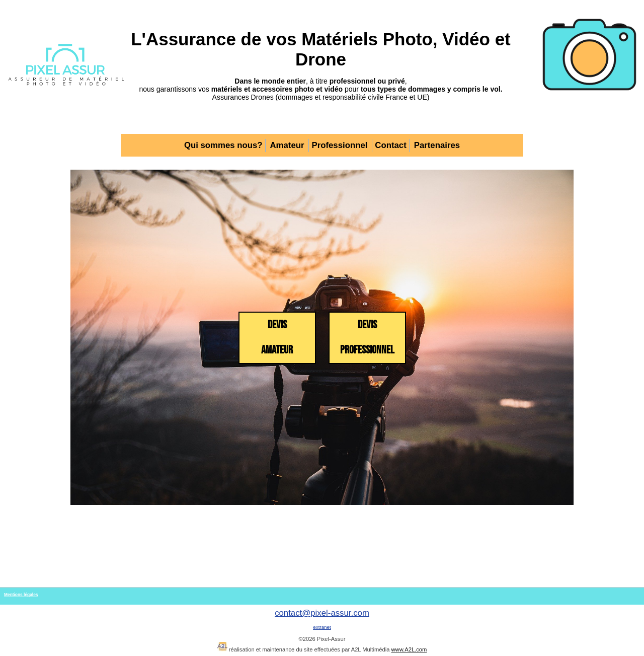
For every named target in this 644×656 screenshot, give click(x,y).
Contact (390, 145)
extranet (322, 627)
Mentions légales (21, 595)
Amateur (287, 145)
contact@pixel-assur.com (322, 613)
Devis (277, 338)
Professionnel (339, 145)
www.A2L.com (409, 649)
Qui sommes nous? (223, 145)
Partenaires (437, 145)
